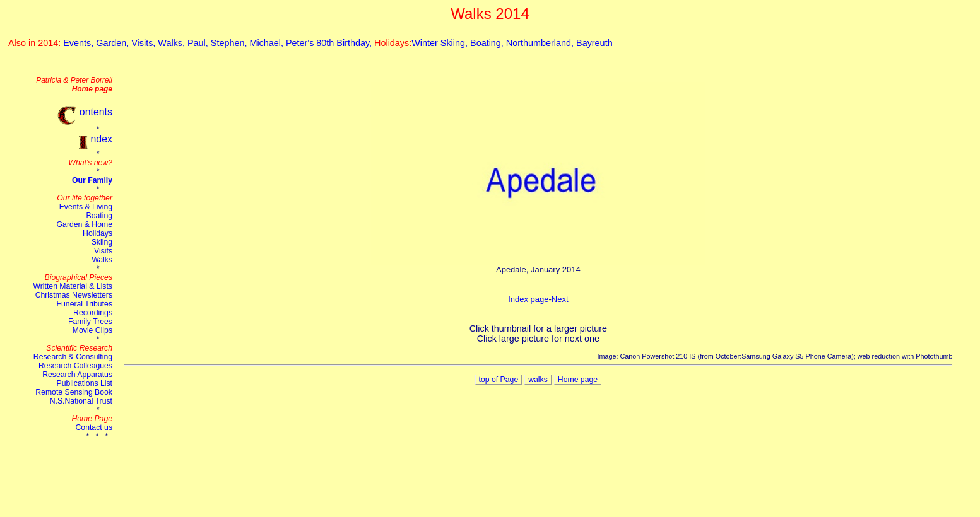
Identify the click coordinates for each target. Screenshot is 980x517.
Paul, (199, 43)
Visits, (145, 43)
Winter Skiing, (441, 43)
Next (560, 299)
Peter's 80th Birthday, (330, 43)
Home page (578, 380)
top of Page (499, 380)
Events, (80, 43)
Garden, (114, 43)
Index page (528, 299)
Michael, (268, 43)
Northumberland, (541, 43)
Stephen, (230, 43)
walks (538, 380)
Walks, (173, 43)
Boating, (488, 43)
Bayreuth (594, 43)
